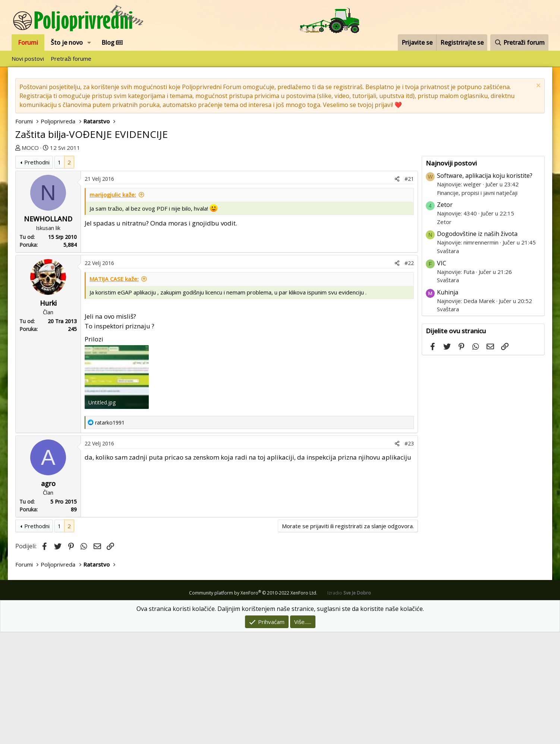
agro (48, 595)
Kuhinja (448, 404)
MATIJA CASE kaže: (114, 391)
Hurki (48, 415)
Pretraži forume (71, 59)
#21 (409, 291)
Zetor (445, 316)
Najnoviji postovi (451, 275)
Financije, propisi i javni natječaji (477, 305)
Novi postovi (28, 59)
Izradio (349, 705)
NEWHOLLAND (48, 331)
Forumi (28, 42)
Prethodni (37, 274)
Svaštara (448, 363)
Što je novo (67, 42)
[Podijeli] (397, 291)
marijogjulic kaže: (113, 306)
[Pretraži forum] (519, 42)
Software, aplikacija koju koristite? (485, 287)
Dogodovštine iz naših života (477, 346)
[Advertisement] (280, 208)
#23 (409, 555)
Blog (112, 42)
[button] (89, 42)
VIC (442, 375)
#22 (409, 375)
